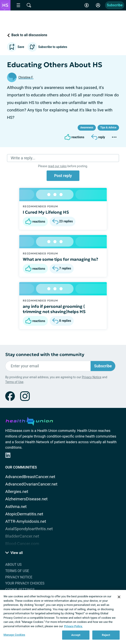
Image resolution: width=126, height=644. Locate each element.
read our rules (57, 166)
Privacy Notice (92, 377)
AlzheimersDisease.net (26, 499)
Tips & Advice (108, 128)
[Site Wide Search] (29, 5)
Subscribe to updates (47, 47)
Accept (76, 635)
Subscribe (115, 5)
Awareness (87, 128)
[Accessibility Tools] (87, 5)
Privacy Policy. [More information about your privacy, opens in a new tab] (73, 626)
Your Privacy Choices (25, 583)
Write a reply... (23, 158)
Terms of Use (14, 382)
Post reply (63, 176)
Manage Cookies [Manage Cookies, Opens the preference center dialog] (14, 635)
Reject (106, 635)
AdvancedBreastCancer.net (30, 477)
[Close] (119, 597)
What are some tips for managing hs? (60, 259)
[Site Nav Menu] (18, 5)
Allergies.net (17, 492)
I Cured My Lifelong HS (46, 212)
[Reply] (98, 137)
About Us (13, 565)
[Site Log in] (98, 5)
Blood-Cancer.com (22, 544)
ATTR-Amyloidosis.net (26, 521)
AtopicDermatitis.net (24, 514)
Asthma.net (16, 507)
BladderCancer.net (22, 536)
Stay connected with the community (45, 355)
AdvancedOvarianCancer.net (31, 484)
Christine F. (26, 77)
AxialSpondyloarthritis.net (29, 529)
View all (14, 553)
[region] (63, 617)
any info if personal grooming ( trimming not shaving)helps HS (54, 309)
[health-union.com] (29, 421)
